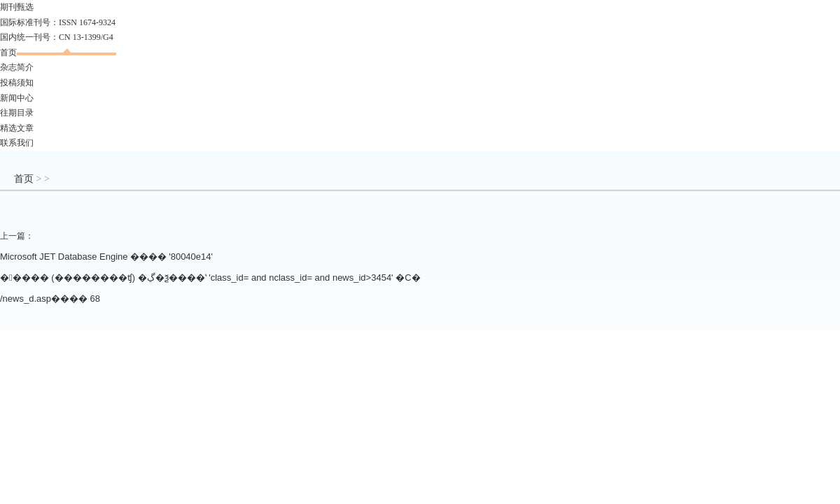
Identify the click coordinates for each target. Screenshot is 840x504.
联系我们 (17, 143)
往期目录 (17, 113)
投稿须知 (17, 83)
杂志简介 (17, 67)
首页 (8, 52)
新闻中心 (17, 98)
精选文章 (17, 128)
